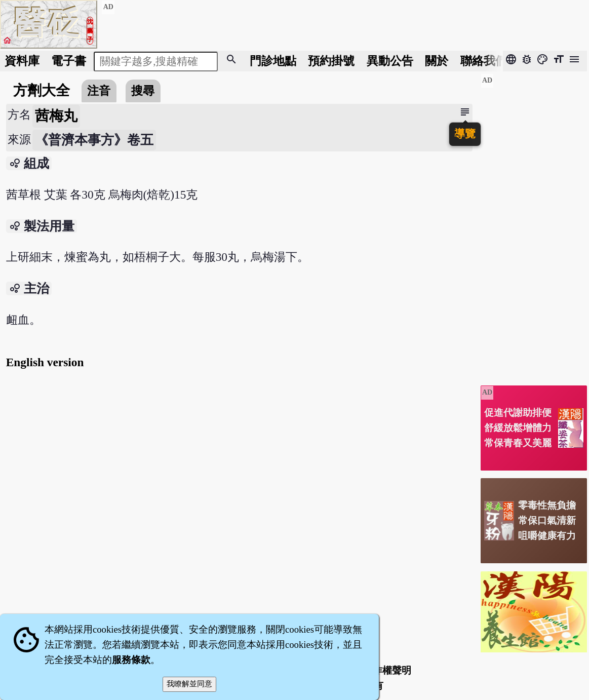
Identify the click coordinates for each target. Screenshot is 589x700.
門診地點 (273, 61)
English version (45, 362)
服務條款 (131, 660)
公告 (390, 61)
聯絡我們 (484, 61)
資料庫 (22, 61)
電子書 (69, 61)
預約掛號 (331, 61)
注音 (99, 91)
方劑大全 (42, 90)
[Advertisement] (534, 225)
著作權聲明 (387, 670)
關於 (437, 61)
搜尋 (143, 91)
